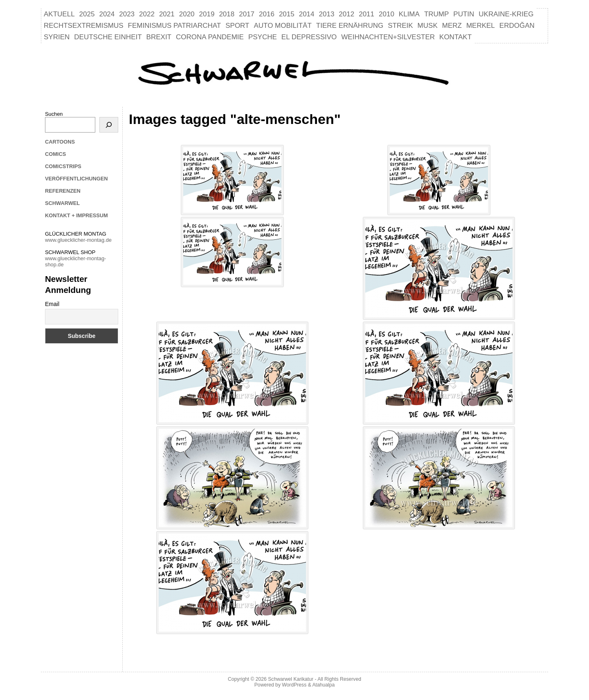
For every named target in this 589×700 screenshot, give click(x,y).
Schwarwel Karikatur (291, 679)
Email (52, 304)
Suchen (54, 114)
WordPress (294, 685)
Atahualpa (323, 685)
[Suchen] (109, 125)
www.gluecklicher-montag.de (78, 240)
